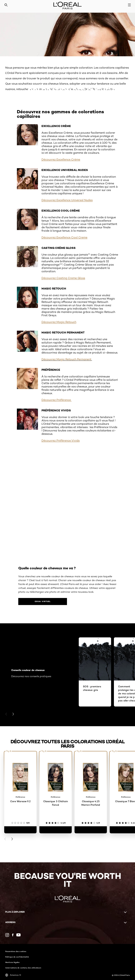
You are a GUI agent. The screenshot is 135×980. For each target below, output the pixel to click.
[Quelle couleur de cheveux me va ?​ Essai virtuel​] (32, 602)
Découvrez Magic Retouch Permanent (66, 359)
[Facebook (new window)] (13, 935)
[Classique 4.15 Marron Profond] (91, 830)
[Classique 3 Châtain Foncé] (56, 830)
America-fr (13, 975)
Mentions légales (12, 962)
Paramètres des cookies (16, 951)
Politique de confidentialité (17, 957)
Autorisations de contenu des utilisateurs (23, 968)
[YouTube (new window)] (18, 935)
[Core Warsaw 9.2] (20, 830)
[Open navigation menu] (129, 5)
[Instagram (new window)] (7, 935)
